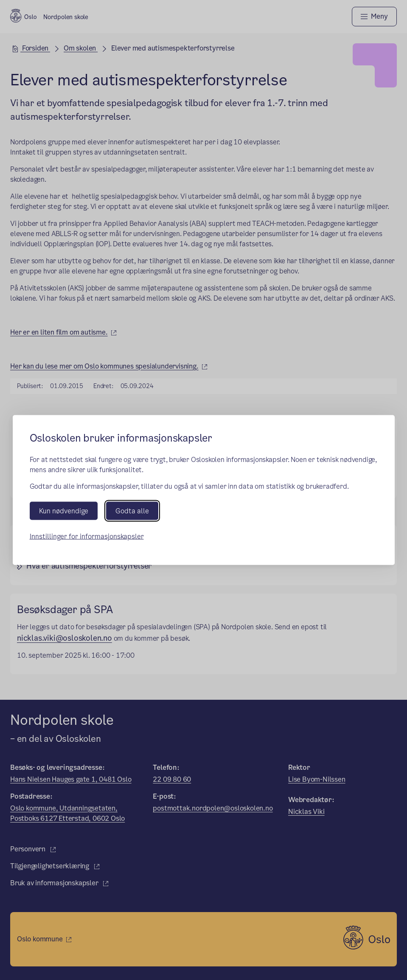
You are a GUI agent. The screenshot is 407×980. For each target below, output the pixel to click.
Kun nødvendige (64, 511)
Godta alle (132, 511)
